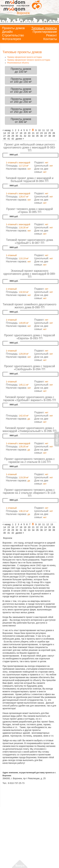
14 (5, 133)
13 (52, 130)
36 (41, 136)
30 (17, 136)
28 (9, 136)
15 (9, 133)
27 (5, 136)
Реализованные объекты (18, 63)
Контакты (50, 39)
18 (21, 133)
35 (37, 136)
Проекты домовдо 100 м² (21, 70)
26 (54, 133)
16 (13, 133)
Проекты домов (13, 28)
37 (45, 136)
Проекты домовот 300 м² (21, 121)
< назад (7, 130)
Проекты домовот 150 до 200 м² (21, 90)
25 (50, 133)
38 (50, 136)
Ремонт (52, 35)
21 (33, 133)
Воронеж (23, 13)
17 (17, 133)
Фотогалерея (11, 39)
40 (5, 139)
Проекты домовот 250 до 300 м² (21, 110)
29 (13, 136)
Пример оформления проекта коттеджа (25, 57)
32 (25, 136)
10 (39, 130)
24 (45, 133)
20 (29, 133)
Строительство (13, 35)
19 (25, 133)
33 (29, 136)
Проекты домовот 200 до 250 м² (21, 100)
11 (43, 130)
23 (41, 133)
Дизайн (7, 32)
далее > (20, 139)
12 (48, 130)
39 (54, 136)
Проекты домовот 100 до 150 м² (21, 80)
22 (37, 133)
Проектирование (45, 32)
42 (13, 139)
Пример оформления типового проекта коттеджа (29, 60)
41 (9, 139)
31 (21, 136)
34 (33, 136)
